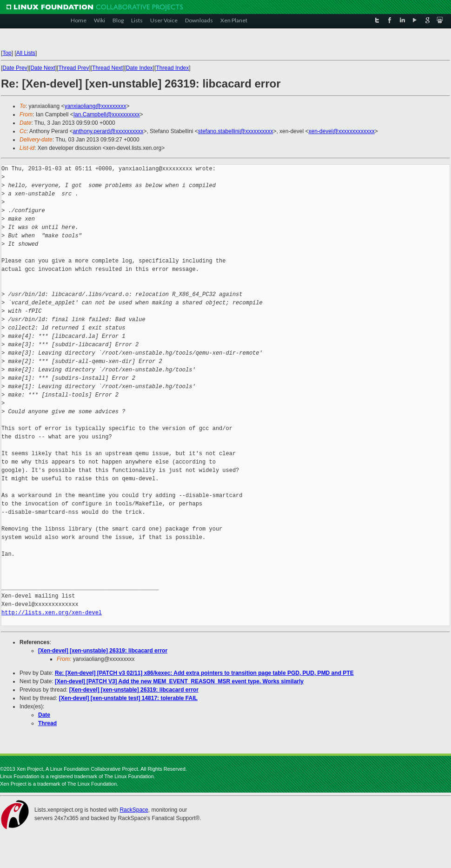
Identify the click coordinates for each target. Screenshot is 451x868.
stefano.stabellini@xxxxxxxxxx (236, 131)
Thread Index (173, 68)
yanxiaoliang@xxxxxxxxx (96, 106)
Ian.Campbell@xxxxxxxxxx (107, 114)
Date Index (139, 68)
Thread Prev (73, 68)
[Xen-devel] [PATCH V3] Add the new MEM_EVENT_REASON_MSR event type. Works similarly (179, 681)
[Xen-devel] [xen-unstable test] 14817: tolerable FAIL (128, 698)
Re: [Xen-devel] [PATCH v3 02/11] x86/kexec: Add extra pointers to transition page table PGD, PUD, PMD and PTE (204, 673)
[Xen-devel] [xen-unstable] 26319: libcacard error (103, 651)
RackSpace (134, 810)
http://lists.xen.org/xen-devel (52, 613)
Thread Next (107, 68)
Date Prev (15, 68)
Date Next (43, 68)
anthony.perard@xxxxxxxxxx (108, 131)
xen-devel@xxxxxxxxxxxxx (341, 131)
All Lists (26, 53)
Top (7, 53)
